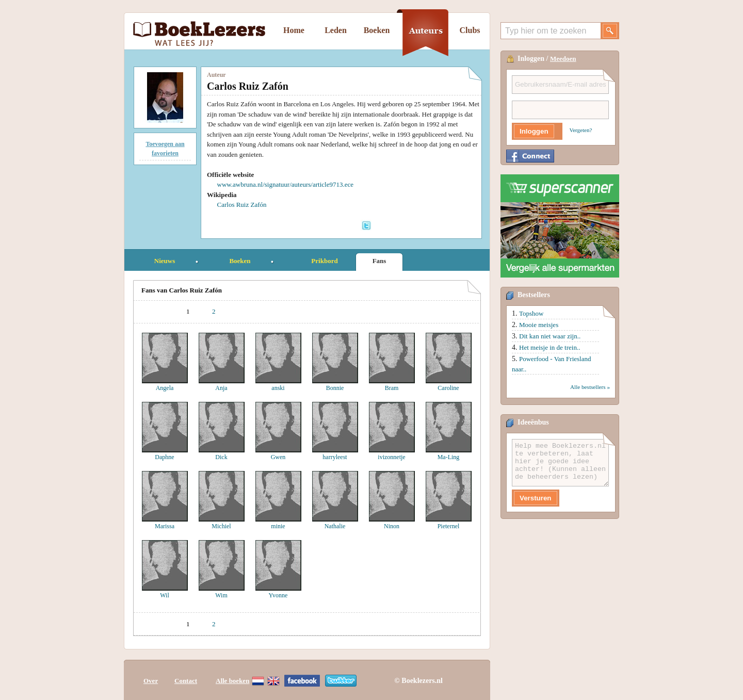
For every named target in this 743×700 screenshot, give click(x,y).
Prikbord (324, 261)
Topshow (531, 313)
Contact (186, 681)
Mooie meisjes (539, 325)
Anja (221, 388)
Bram (392, 388)
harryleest (335, 457)
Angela (165, 388)
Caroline (448, 388)
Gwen (278, 457)
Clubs (470, 30)
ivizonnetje (391, 457)
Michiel (221, 526)
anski (278, 388)
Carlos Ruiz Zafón (242, 205)
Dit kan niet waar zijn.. (550, 336)
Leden (336, 30)
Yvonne (278, 595)
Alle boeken (232, 681)
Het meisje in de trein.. (550, 347)
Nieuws (165, 261)
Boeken (377, 30)
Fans (379, 261)
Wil (165, 595)
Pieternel (449, 526)
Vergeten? (581, 130)
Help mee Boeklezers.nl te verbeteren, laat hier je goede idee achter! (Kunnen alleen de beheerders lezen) (560, 463)
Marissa (165, 526)
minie (278, 526)
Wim (221, 595)
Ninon (392, 526)
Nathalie (335, 526)
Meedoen (563, 59)
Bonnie (335, 388)
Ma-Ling (449, 457)
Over (151, 681)
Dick (221, 457)
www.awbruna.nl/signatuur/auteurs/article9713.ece (285, 184)
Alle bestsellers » (590, 387)
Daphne (164, 457)
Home (294, 30)
